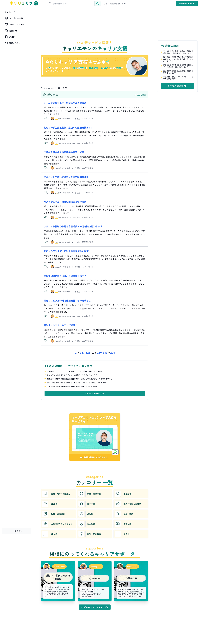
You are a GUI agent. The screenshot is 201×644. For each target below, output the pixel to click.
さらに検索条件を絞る (115, 3)
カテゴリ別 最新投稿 (95, 393)
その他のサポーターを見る (95, 607)
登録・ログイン (187, 3)
